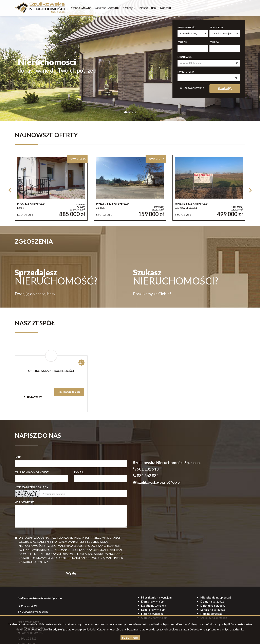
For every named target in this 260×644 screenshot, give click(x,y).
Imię (18, 457)
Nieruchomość (186, 27)
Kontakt (166, 8)
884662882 (33, 397)
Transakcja (216, 27)
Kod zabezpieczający (32, 487)
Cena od (182, 42)
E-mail (79, 472)
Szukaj (225, 88)
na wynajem (156, 597)
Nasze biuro (148, 8)
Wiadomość (24, 502)
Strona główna (81, 8)
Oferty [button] (129, 8)
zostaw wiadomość (69, 392)
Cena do (214, 42)
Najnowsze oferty (46, 135)
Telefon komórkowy (32, 472)
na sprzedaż (216, 597)
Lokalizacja (184, 57)
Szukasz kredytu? (107, 8)
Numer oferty (186, 72)
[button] (10, 189)
